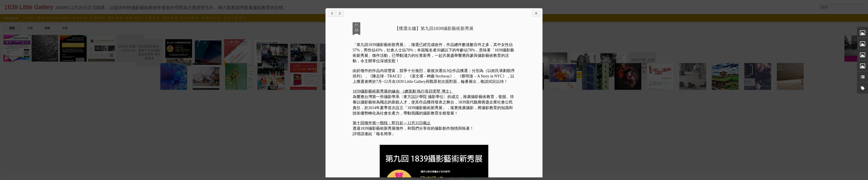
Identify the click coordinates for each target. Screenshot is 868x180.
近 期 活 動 (80, 18)
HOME (30, 18)
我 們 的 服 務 (190, 18)
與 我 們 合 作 (211, 18)
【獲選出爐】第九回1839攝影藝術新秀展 (434, 28)
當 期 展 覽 (97, 18)
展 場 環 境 (170, 18)
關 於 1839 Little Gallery (53, 18)
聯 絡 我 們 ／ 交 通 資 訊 (142, 18)
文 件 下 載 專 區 (235, 18)
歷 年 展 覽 (115, 18)
